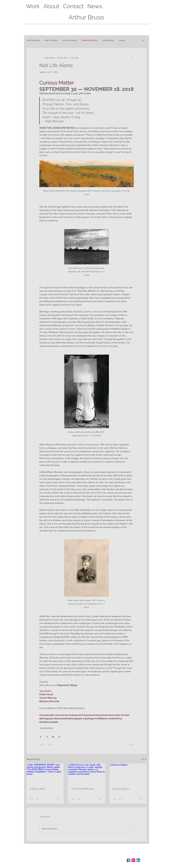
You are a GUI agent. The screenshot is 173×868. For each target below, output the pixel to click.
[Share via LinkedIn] (53, 737)
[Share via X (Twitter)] (47, 737)
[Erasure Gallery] (128, 774)
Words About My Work (90, 40)
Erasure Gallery (121, 789)
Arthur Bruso (86, 17)
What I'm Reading (51, 40)
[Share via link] (59, 737)
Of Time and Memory (83, 789)
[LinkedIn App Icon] (138, 860)
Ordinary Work (37, 789)
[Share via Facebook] (41, 737)
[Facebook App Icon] (129, 860)
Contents (122, 40)
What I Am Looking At (69, 40)
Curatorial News (108, 40)
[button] (143, 40)
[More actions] (132, 58)
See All (144, 759)
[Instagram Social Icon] (133, 860)
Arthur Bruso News (33, 40)
